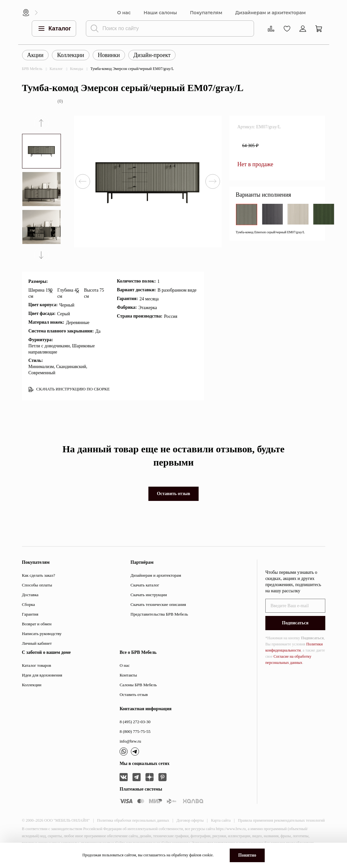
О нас (124, 13)
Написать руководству (42, 634)
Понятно (247, 855)
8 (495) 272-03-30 (135, 722)
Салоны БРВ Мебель (138, 685)
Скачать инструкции (149, 595)
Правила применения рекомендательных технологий (281, 820)
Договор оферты (190, 820)
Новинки (109, 55)
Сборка (29, 604)
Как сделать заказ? (39, 575)
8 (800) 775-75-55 (135, 731)
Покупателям (206, 13)
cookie (207, 855)
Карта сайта (221, 820)
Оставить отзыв (173, 494)
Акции (35, 55)
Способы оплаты (37, 585)
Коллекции (70, 55)
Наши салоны (160, 13)
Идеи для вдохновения (42, 675)
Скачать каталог (145, 585)
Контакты (128, 675)
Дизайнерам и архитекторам (271, 13)
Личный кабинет (37, 643)
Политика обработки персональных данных (133, 820)
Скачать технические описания (158, 604)
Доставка (30, 595)
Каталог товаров (37, 665)
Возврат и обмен (37, 624)
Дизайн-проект (152, 55)
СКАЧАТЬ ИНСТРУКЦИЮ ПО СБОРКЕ (69, 389)
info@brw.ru (130, 741)
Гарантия (30, 614)
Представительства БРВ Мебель (159, 614)
